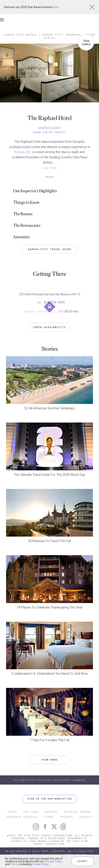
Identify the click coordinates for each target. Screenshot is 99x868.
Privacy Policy (53, 861)
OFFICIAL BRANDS (78, 812)
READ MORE (49, 168)
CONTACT (86, 817)
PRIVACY (67, 817)
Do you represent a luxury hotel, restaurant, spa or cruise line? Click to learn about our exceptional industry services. (50, 853)
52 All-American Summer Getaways (50, 408)
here (56, 7)
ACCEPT (83, 861)
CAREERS (51, 812)
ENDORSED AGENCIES (22, 817)
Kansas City (22, 152)
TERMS (49, 817)
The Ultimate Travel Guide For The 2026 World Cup (49, 475)
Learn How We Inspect (49, 132)
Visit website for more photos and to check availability (49, 780)
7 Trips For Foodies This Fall (49, 740)
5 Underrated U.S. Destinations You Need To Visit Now (50, 674)
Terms (15, 864)
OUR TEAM (31, 812)
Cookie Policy (40, 864)
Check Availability (49, 327)
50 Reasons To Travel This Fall (49, 541)
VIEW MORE (50, 760)
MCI (61, 311)
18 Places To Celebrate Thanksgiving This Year (50, 607)
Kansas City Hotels (20, 35)
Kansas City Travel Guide (50, 249)
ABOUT (12, 812)
